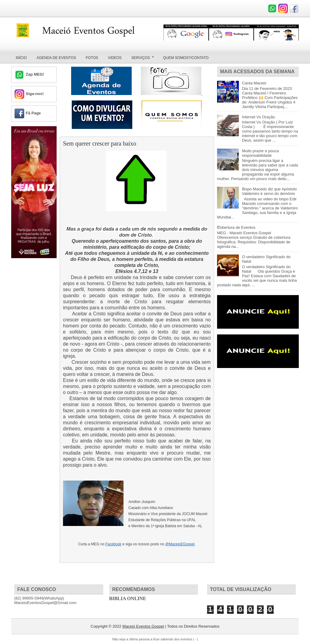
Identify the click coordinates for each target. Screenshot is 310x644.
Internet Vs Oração (258, 117)
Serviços (145, 56)
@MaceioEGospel (180, 544)
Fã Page (33, 113)
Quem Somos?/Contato (186, 58)
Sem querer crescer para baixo (100, 143)
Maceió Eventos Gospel (143, 626)
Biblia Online (128, 598)
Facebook (113, 544)
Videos (115, 58)
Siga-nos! (35, 94)
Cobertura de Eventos (236, 227)
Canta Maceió (254, 83)
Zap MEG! (35, 74)
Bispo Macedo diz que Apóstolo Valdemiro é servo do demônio (269, 191)
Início (21, 58)
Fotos (92, 58)
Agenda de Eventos (56, 58)
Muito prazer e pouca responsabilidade (260, 153)
